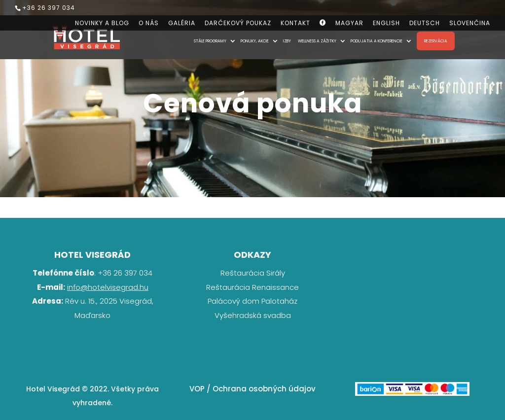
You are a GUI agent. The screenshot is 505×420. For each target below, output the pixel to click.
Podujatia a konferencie (377, 41)
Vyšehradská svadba (253, 315)
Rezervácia (436, 41)
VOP (197, 389)
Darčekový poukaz (238, 24)
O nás (149, 24)
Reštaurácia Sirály (253, 273)
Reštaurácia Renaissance (252, 287)
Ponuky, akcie (255, 41)
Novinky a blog (102, 24)
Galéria (182, 24)
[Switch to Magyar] (349, 25)
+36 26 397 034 (49, 8)
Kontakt (295, 24)
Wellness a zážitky (317, 41)
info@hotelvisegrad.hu (108, 287)
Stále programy (210, 41)
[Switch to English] (386, 25)
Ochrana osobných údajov (264, 389)
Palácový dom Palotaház (252, 301)
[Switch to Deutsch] (425, 25)
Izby (287, 41)
